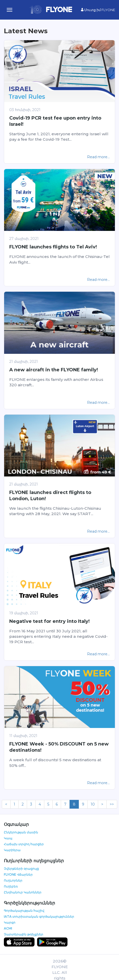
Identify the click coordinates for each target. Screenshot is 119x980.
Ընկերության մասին (21, 832)
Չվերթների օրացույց (21, 869)
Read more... (98, 157)
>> (112, 804)
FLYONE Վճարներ (18, 874)
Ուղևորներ (13, 880)
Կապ (8, 838)
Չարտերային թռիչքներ (24, 934)
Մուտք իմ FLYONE (98, 10)
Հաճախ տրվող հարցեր (24, 844)
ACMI (8, 928)
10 (93, 804)
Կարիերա (12, 850)
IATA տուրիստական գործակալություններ (39, 916)
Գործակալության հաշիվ (24, 911)
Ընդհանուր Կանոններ (23, 892)
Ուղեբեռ (11, 886)
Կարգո (10, 922)
